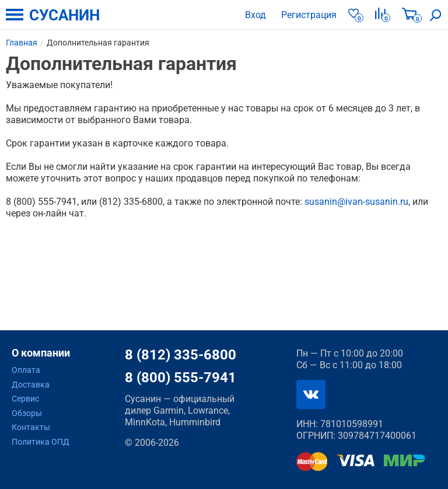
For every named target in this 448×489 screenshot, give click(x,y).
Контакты (31, 427)
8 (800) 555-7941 (181, 378)
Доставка (31, 385)
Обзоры (27, 413)
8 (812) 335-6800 (181, 355)
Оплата (26, 370)
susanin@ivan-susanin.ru (356, 202)
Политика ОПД (41, 442)
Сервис (25, 399)
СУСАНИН (64, 15)
